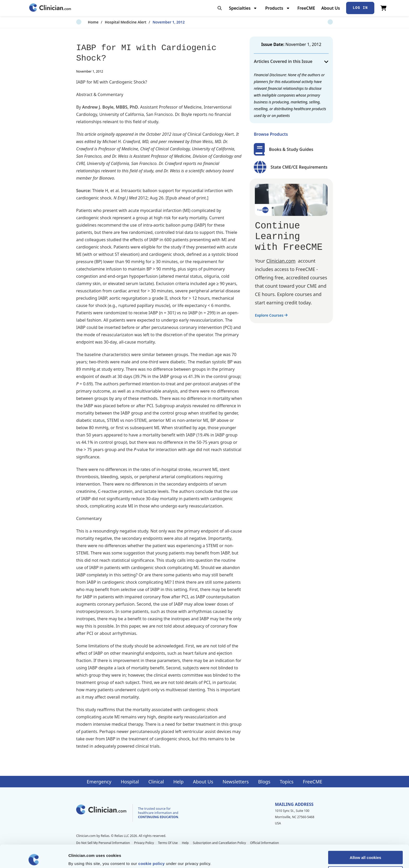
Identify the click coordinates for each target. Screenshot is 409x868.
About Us (331, 8)
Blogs (264, 782)
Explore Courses (271, 315)
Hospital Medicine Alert (114, 22)
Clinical (156, 782)
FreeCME (306, 8)
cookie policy (152, 841)
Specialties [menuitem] (240, 8)
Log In (360, 8)
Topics (287, 782)
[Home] (50, 8)
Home (82, 22)
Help (179, 782)
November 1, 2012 (157, 22)
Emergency (99, 782)
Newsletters (236, 782)
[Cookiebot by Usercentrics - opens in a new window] (34, 858)
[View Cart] (384, 8)
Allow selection (365, 850)
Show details (274, 858)
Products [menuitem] (274, 8)
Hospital (130, 782)
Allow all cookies (366, 835)
